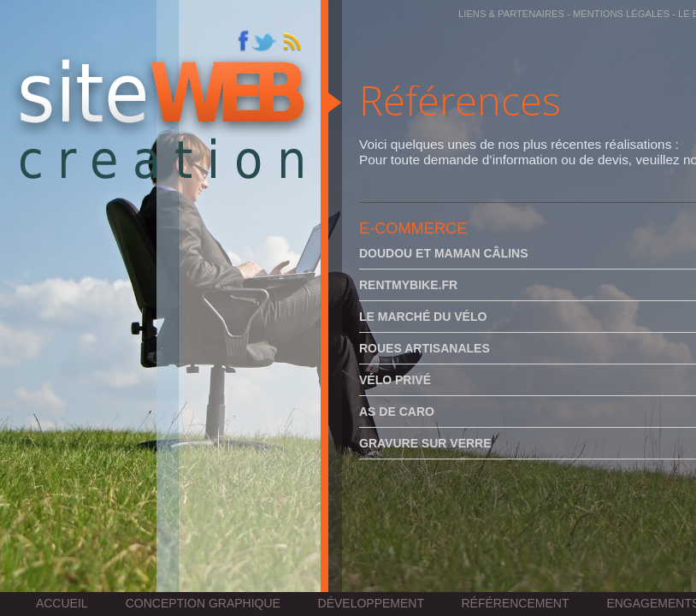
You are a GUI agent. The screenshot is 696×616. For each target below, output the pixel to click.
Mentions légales (621, 14)
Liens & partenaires (511, 14)
